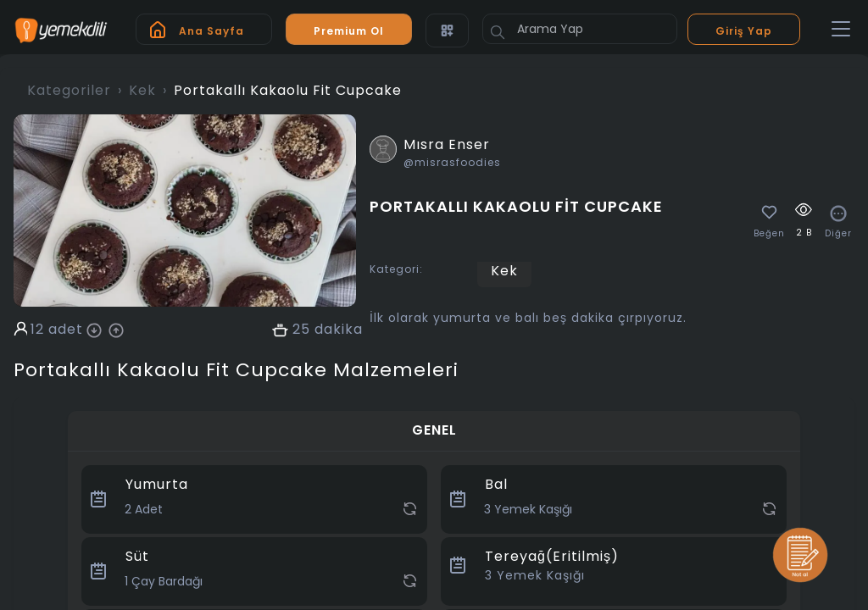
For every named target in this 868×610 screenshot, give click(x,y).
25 (301, 330)
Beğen (769, 234)
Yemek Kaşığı (535, 575)
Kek (142, 90)
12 (37, 330)
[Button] (498, 32)
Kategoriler (69, 90)
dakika (339, 330)
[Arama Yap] (580, 29)
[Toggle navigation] (841, 30)
